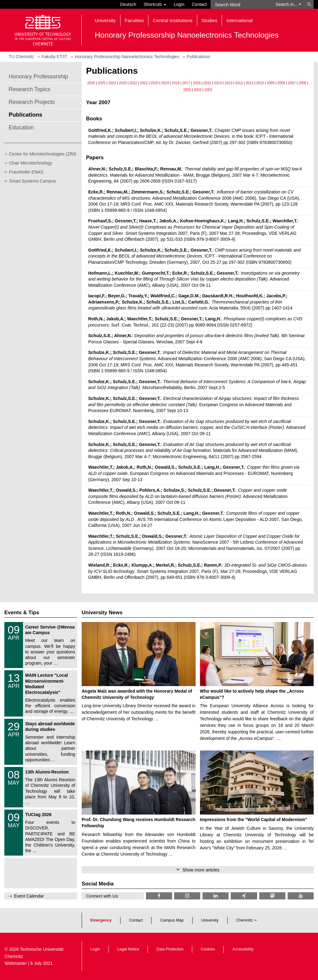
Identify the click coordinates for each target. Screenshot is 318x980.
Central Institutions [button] (173, 20)
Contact (199, 4)
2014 (218, 83)
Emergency (101, 920)
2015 (207, 83)
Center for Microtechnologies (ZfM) (43, 154)
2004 (198, 90)
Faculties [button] (134, 20)
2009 (271, 83)
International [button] (240, 20)
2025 (102, 83)
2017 (186, 83)
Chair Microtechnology (31, 163)
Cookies (208, 949)
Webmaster (16, 963)
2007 (292, 83)
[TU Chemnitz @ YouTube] (301, 896)
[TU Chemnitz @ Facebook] (159, 896)
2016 (197, 83)
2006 (302, 83)
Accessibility (243, 949)
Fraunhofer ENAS (26, 172)
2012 (239, 83)
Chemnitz (245, 920)
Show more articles (201, 870)
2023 (123, 83)
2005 (187, 90)
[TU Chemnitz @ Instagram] (187, 896)
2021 (144, 83)
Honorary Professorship (38, 77)
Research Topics (30, 89)
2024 (112, 83)
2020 (154, 83)
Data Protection (170, 949)
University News (102, 613)
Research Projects (32, 102)
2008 (281, 83)
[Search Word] (241, 4)
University (210, 920)
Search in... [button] (288, 4)
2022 (133, 83)
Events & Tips (22, 613)
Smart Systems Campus (32, 181)
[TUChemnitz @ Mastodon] (272, 896)
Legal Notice (128, 949)
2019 (165, 83)
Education (21, 128)
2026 (91, 83)
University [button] (105, 20)
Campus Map (172, 920)
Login (179, 4)
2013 (228, 83)
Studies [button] (209, 20)
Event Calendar (29, 896)
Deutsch (128, 4)
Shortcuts (155, 4)
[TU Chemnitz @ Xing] (244, 896)
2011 (250, 83)
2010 (260, 83)
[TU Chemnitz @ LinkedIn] (216, 896)
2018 (176, 83)
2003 (208, 90)
